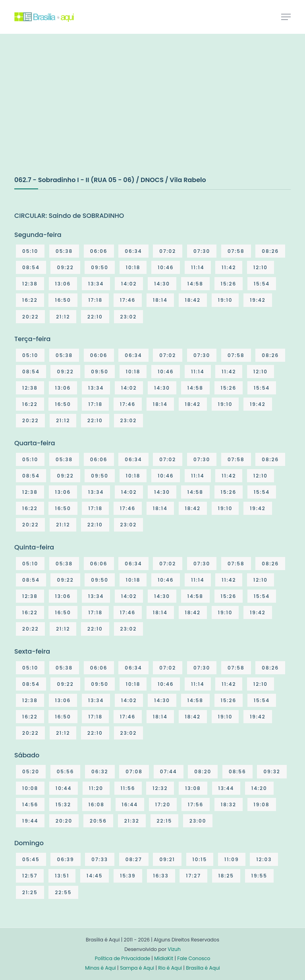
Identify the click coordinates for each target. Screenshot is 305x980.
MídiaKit (164, 958)
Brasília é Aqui (203, 968)
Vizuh (174, 949)
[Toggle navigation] (286, 17)
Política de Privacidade (123, 958)
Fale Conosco (194, 958)
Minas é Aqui (100, 968)
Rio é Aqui (170, 968)
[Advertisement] (74, 113)
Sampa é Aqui (137, 968)
